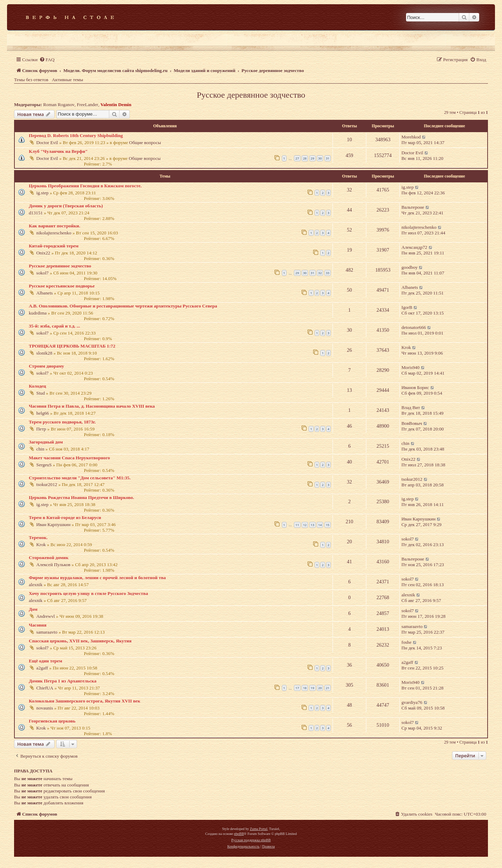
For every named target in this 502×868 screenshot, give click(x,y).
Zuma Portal (259, 829)
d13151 (36, 213)
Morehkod (411, 137)
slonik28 (44, 353)
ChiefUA (45, 688)
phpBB (239, 834)
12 (305, 525)
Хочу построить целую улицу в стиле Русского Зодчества (88, 593)
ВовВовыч (412, 423)
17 (297, 688)
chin (40, 449)
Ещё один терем (46, 661)
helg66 (43, 413)
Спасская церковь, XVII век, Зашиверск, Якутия (80, 641)
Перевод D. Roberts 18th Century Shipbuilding (76, 135)
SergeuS (44, 465)
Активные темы (68, 80)
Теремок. (38, 537)
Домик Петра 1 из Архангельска (63, 681)
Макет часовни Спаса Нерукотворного (69, 458)
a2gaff (42, 668)
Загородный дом (46, 442)
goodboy (410, 267)
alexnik (36, 585)
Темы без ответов (31, 80)
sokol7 (42, 273)
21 (328, 688)
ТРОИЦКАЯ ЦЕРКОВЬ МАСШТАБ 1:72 (72, 346)
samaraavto (47, 632)
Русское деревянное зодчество (251, 95)
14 (320, 525)
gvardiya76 (412, 702)
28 (305, 158)
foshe (407, 642)
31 (328, 158)
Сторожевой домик (49, 558)
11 (297, 525)
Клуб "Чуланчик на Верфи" (58, 151)
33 (328, 273)
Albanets (44, 293)
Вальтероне (413, 207)
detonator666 (414, 327)
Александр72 (414, 247)
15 (328, 525)
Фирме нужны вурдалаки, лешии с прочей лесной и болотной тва (97, 578)
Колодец (37, 386)
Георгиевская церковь (52, 721)
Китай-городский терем (54, 246)
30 (320, 158)
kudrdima (38, 313)
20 (320, 688)
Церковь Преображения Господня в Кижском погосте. (85, 186)
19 (313, 688)
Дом (33, 609)
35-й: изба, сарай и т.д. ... (54, 326)
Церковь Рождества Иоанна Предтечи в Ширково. (81, 497)
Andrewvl (46, 616)
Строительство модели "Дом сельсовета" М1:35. (80, 478)
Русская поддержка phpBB (251, 840)
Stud (40, 393)
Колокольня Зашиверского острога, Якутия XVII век (85, 701)
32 (320, 273)
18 (305, 688)
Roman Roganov (59, 105)
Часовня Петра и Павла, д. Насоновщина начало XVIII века (92, 406)
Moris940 (410, 367)
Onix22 (43, 253)
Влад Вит (411, 407)
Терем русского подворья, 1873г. (62, 422)
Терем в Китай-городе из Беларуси (65, 517)
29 (313, 158)
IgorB (407, 307)
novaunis (45, 708)
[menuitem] (47, 60)
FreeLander (87, 105)
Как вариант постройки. (54, 226)
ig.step (42, 193)
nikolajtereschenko (54, 233)
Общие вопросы (145, 142)
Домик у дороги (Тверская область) (66, 206)
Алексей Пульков (53, 565)
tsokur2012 (47, 484)
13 (313, 525)
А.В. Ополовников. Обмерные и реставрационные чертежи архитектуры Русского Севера (123, 306)
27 (297, 158)
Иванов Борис (415, 387)
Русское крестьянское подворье (62, 286)
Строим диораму (46, 366)
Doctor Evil (47, 142)
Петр (41, 429)
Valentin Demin (116, 105)
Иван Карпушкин (53, 524)
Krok (406, 347)
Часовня (38, 625)
